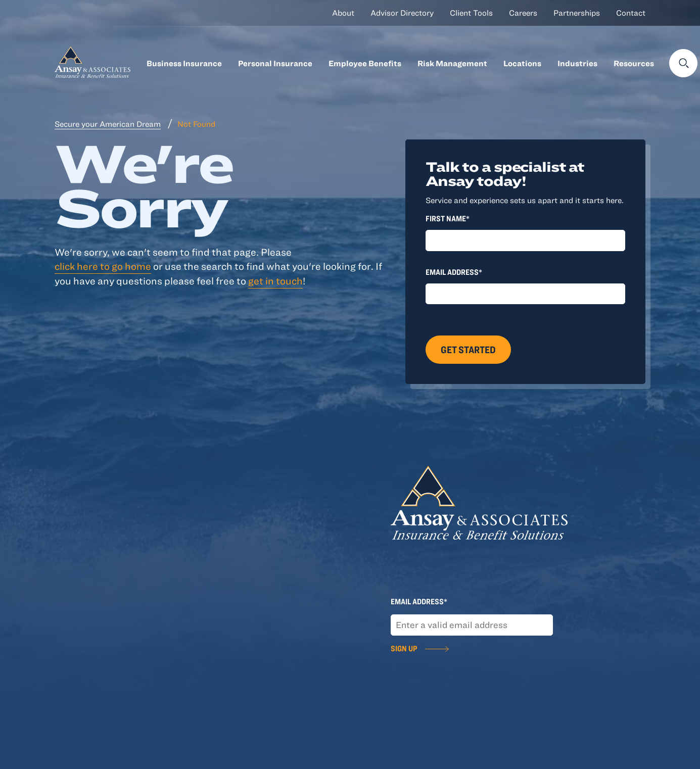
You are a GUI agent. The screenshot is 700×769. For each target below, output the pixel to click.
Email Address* (454, 272)
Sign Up (404, 648)
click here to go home (103, 266)
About (343, 13)
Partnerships (577, 13)
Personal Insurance (275, 63)
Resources (634, 63)
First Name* (448, 218)
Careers (523, 13)
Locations (522, 63)
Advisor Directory (402, 13)
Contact (631, 13)
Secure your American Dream (108, 124)
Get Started (468, 349)
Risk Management (452, 63)
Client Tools (471, 13)
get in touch (275, 281)
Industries (577, 63)
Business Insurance (184, 63)
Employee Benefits (365, 63)
